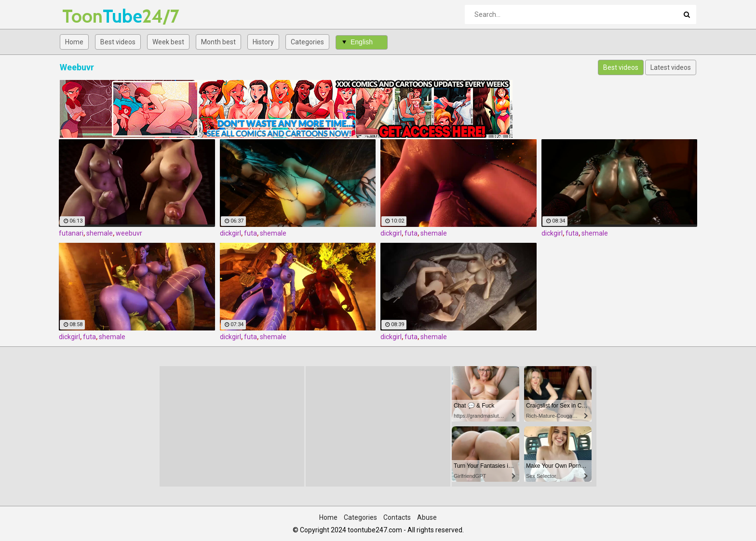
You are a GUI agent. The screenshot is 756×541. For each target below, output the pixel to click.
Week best (168, 42)
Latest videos (671, 67)
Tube (88, 16)
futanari (71, 233)
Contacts (397, 517)
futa (250, 233)
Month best (218, 42)
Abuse (427, 517)
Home (74, 42)
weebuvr (129, 233)
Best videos (118, 42)
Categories (307, 42)
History (263, 42)
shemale (100, 233)
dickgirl (230, 233)
